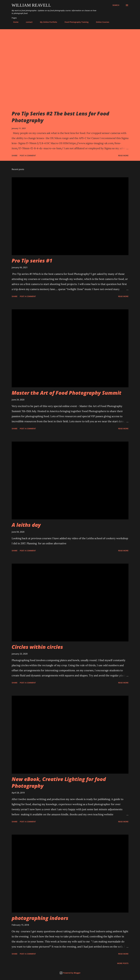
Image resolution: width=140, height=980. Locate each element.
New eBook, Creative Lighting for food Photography (59, 782)
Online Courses (101, 22)
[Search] (116, 5)
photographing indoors (40, 918)
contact (28, 22)
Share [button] (15, 156)
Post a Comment (28, 156)
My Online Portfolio (47, 22)
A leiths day (26, 525)
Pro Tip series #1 (32, 261)
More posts (123, 963)
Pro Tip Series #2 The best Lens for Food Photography (60, 117)
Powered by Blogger (70, 973)
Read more (123, 156)
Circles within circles (37, 647)
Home (14, 22)
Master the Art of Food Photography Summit (67, 393)
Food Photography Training (75, 22)
